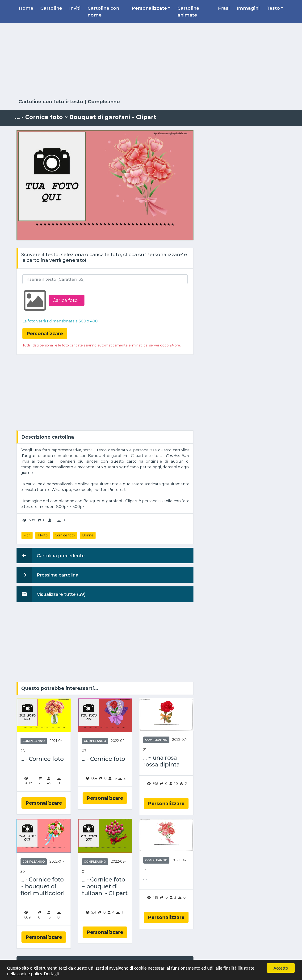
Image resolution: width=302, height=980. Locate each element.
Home (26, 8)
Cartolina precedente (51, 556)
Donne (88, 535)
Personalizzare (44, 803)
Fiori (27, 535)
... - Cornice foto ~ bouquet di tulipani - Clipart (105, 886)
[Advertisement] (151, 61)
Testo (273, 8)
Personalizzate (149, 8)
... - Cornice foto (42, 759)
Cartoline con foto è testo (51, 102)
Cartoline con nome (103, 11)
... (145, 878)
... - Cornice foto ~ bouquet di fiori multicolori (43, 886)
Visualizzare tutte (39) (51, 594)
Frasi (224, 8)
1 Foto (43, 535)
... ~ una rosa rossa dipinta (161, 761)
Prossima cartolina (47, 575)
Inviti (75, 8)
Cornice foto (65, 535)
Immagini (248, 8)
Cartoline (51, 8)
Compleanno (104, 102)
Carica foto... (67, 300)
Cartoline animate (188, 11)
